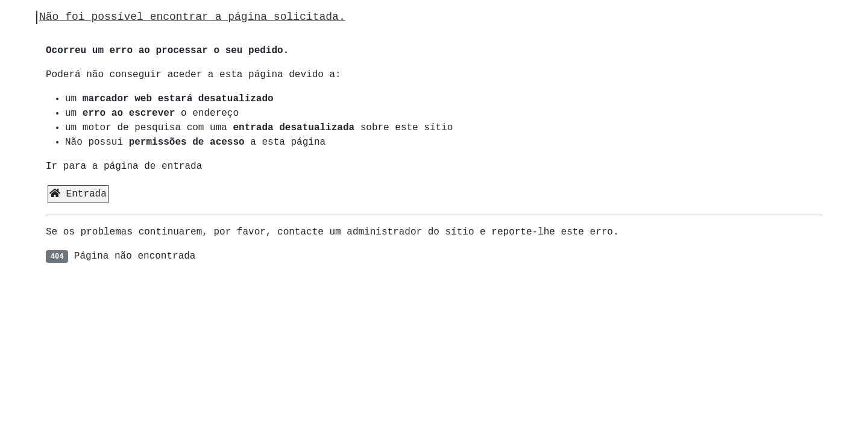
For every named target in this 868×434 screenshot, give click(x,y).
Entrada (78, 194)
